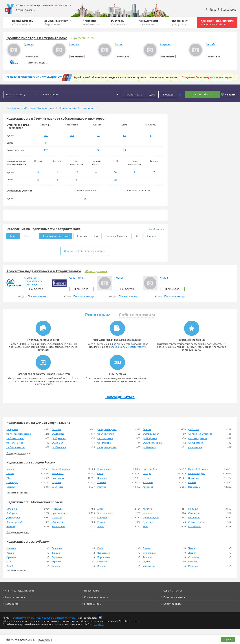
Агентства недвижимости (19, 591)
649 (72, 135)
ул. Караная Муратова (200, 434)
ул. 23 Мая (57, 443)
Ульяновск (58, 487)
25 (98, 135)
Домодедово (13, 518)
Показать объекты (202, 94)
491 (46, 135)
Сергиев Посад (196, 522)
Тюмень (102, 482)
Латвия (192, 553)
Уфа (9, 478)
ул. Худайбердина (107, 429)
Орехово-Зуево (151, 518)
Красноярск (58, 478)
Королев (147, 509)
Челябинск (58, 473)
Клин (146, 526)
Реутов (101, 522)
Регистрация (228, 9)
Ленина (147, 429)
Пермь (146, 478)
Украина (56, 562)
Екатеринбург (150, 469)
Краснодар (12, 482)
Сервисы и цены (173, 591)
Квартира (80, 235)
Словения (194, 557)
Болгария (57, 548)
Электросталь (105, 513)
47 (46, 143)
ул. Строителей (106, 434)
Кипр (100, 548)
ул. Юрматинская (152, 443)
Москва (10, 469)
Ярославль (194, 487)
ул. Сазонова (59, 447)
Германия (57, 557)
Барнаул (11, 487)
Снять (26, 235)
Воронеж (102, 478)
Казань (10, 473)
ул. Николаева (105, 438)
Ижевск (192, 482)
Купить (12, 235)
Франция (11, 557)
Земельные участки (58, 22)
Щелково (57, 518)
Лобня (101, 526)
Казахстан (103, 562)
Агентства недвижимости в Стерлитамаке (44, 271)
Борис (119, 44)
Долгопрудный (14, 522)
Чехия (192, 548)
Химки (101, 509)
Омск (100, 473)
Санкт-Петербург (61, 469)
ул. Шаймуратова (198, 438)
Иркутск (102, 487)
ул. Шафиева (150, 438)
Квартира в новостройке (54, 235)
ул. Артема (12, 429)
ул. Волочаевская (16, 447)
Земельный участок (115, 235)
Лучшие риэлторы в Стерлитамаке (37, 38)
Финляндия (149, 553)
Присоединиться (120, 397)
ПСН (135, 235)
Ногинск (11, 526)
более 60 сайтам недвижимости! (127, 347)
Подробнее (45, 640)
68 (124, 135)
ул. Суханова (59, 438)
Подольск (57, 509)
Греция (147, 548)
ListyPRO (99, 624)
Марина (165, 44)
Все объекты (156, 229)
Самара (147, 473)
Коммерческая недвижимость (16, 163)
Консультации (149, 22)
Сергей (210, 44)
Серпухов (102, 518)
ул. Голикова (104, 443)
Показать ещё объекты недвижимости (85, 251)
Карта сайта (12, 604)
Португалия (104, 557)
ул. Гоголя (194, 429)
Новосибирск (105, 469)
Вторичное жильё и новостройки (19, 126)
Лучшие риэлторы (15, 597)
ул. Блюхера (149, 447)
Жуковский (58, 522)
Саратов (56, 482)
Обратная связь (172, 604)
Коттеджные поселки (96, 597)
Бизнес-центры (93, 604)
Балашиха (12, 509)
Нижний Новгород (198, 469)
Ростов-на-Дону (197, 473)
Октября (56, 429)
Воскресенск (59, 526)
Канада (56, 566)
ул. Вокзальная (151, 434)
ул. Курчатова (196, 443)
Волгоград (194, 478)
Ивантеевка (195, 526)
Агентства (91, 22)
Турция (56, 553)
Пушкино (148, 522)
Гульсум (29, 44)
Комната (150, 235)
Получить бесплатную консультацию (207, 77)
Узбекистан (149, 566)
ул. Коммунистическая (19, 434)
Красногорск (59, 513)
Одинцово (194, 513)
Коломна (148, 513)
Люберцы (12, 513)
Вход (213, 9)
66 (98, 150)
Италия (10, 553)
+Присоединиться (82, 38)
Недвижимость (23, 22)
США (9, 562)
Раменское (194, 518)
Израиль (193, 566)
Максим (74, 44)
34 (115, 172)
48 (85, 199)
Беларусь (193, 562)
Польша (102, 566)
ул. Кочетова (195, 447)
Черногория (104, 553)
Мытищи (193, 509)
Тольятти (148, 482)
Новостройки (92, 591)
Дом (95, 235)
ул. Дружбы (58, 434)
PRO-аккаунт (179, 22)
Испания (11, 548)
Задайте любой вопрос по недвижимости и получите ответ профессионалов (126, 77)
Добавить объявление (217, 23)
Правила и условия (174, 597)
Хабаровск (148, 487)
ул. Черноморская (107, 447)
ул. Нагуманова (15, 443)
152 (46, 150)
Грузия (146, 562)
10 (124, 150)
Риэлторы (119, 22)
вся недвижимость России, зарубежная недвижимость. (44, 618)
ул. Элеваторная (15, 438)
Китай (10, 566)
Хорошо (228, 640)
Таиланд (148, 557)
